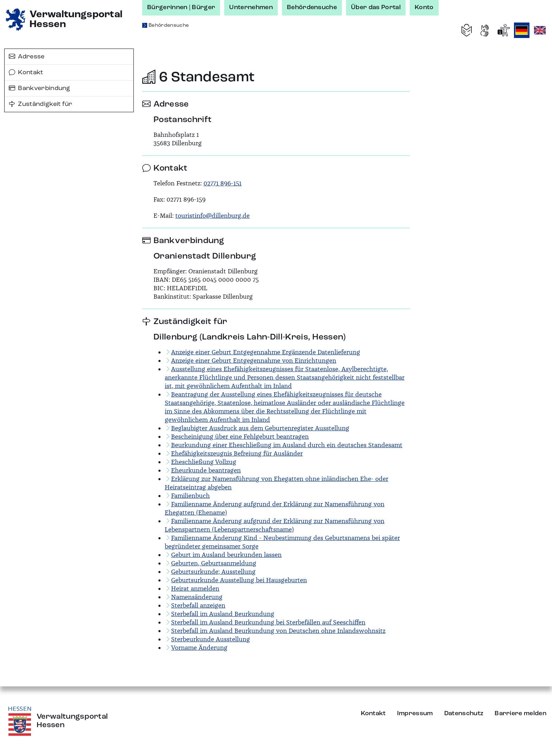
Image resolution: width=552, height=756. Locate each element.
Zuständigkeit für (41, 104)
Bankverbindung (40, 88)
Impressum (415, 713)
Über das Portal (376, 7)
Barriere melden (520, 713)
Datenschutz (464, 713)
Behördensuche (312, 7)
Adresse (27, 57)
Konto (424, 7)
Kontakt (26, 72)
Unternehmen (251, 7)
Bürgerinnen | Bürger (181, 7)
